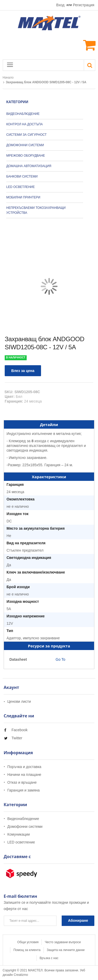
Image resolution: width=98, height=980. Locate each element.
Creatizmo (21, 975)
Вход (60, 5)
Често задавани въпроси (63, 942)
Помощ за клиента (27, 950)
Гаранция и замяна (24, 790)
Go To (60, 659)
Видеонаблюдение (23, 819)
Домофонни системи (25, 826)
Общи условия (28, 942)
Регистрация (84, 5)
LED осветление (21, 842)
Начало (8, 78)
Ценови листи (19, 702)
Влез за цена (23, 371)
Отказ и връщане (22, 782)
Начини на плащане (24, 775)
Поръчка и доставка (24, 767)
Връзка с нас (49, 958)
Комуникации (19, 834)
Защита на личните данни (66, 950)
